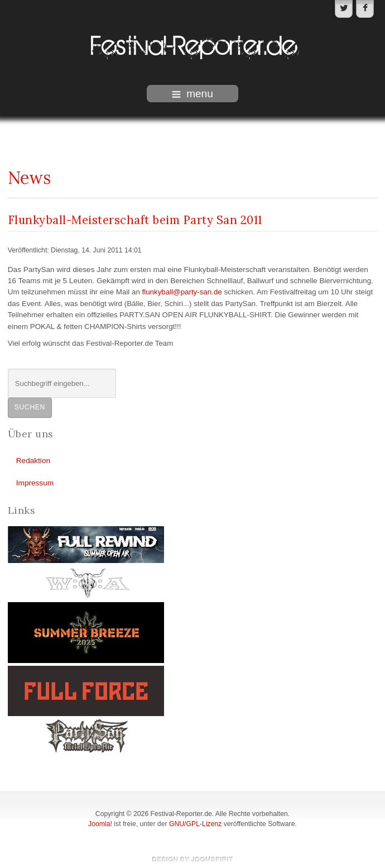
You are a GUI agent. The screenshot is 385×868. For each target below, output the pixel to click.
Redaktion (33, 461)
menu (192, 94)
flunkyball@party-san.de (182, 292)
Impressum (35, 483)
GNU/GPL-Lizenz (196, 824)
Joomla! (100, 824)
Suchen (30, 407)
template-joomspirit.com (192, 859)
